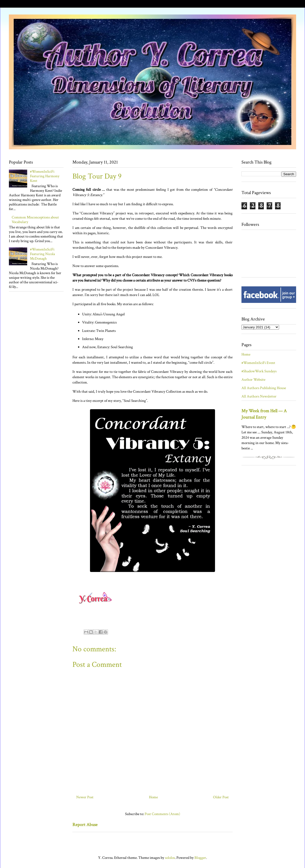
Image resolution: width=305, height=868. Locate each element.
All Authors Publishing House (264, 388)
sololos (170, 858)
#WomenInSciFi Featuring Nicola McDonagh (42, 254)
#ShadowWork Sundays (259, 371)
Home (153, 797)
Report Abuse (85, 825)
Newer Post (85, 797)
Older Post (221, 797)
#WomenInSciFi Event (258, 363)
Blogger (200, 858)
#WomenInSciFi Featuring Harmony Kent (45, 176)
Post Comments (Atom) (162, 814)
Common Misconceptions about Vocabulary (35, 220)
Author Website (253, 380)
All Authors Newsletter (259, 396)
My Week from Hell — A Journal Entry (264, 414)
